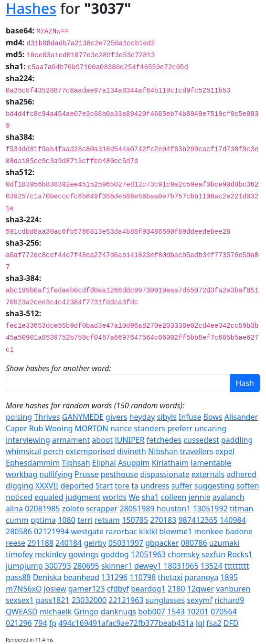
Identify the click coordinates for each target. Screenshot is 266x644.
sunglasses (165, 600)
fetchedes (164, 440)
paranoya (202, 577)
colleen (174, 497)
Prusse (87, 474)
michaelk (56, 612)
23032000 (89, 600)
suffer (182, 486)
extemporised (90, 451)
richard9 (229, 600)
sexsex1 (20, 600)
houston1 (174, 509)
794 (40, 623)
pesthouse (119, 474)
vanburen (233, 589)
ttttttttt (237, 566)
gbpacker (162, 543)
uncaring (210, 428)
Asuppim (134, 463)
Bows (213, 417)
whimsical (23, 451)
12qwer (201, 589)
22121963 (126, 600)
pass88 (18, 577)
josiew (55, 589)
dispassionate (165, 474)
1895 (229, 577)
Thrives (47, 417)
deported (77, 486)
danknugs (118, 612)
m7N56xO (24, 589)
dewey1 (148, 566)
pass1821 (53, 600)
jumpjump (24, 566)
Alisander (241, 417)
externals (208, 474)
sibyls (167, 417)
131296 (114, 577)
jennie (200, 497)
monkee (208, 531)
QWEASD (22, 612)
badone (239, 531)
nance (121, 428)
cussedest (201, 440)
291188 (40, 543)
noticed (19, 497)
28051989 (137, 509)
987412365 (198, 520)
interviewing (28, 440)
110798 (143, 577)
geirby (95, 543)
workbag (21, 474)
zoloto (73, 509)
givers (116, 417)
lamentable (211, 463)
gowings (83, 554)
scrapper (102, 509)
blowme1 (176, 531)
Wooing (59, 428)
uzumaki (224, 543)
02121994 (51, 531)
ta (135, 486)
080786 (194, 543)
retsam (107, 520)
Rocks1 (240, 554)
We (134, 497)
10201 (198, 612)
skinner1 (117, 566)
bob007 (152, 612)
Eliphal (104, 463)
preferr (180, 428)
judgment (83, 497)
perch (53, 451)
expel (225, 451)
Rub (36, 428)
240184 (69, 543)
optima (43, 520)
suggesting (214, 486)
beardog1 (148, 589)
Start (104, 486)
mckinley (51, 554)
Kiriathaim (170, 463)
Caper (16, 428)
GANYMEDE (83, 417)
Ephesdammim (33, 463)
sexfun (213, 554)
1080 (67, 520)
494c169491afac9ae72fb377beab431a (126, 623)
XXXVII (47, 486)
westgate (87, 531)
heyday (142, 417)
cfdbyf (118, 589)
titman (242, 509)
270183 (163, 520)
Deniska (47, 577)
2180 (176, 589)
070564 (224, 612)
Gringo (86, 612)
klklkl (148, 531)
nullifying (56, 474)
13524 (212, 566)
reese (16, 543)
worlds (115, 497)
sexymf (199, 600)
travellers (197, 451)
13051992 (210, 509)
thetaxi (170, 577)
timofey (19, 554)
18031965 (181, 566)
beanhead (81, 577)
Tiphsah (76, 463)
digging (20, 486)
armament (71, 440)
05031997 (126, 543)
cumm (17, 520)
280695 (86, 566)
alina (14, 509)
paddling (237, 440)
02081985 (42, 509)
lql (200, 623)
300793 (58, 566)
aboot (102, 440)
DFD (231, 623)
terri (85, 520)
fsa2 (214, 623)
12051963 (148, 554)
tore (122, 486)
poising (19, 417)
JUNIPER (129, 440)
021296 (19, 623)
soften (248, 486)
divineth (132, 451)
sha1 (150, 497)
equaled (49, 497)
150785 (135, 520)
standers (150, 428)
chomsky (184, 554)
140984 (233, 520)
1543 (176, 612)
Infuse (190, 417)
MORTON (92, 428)
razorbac (121, 531)
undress (155, 486)
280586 (19, 531)
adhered (241, 474)
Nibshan (163, 451)
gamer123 (87, 589)
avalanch (229, 497)
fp (53, 623)
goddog (115, 554)
